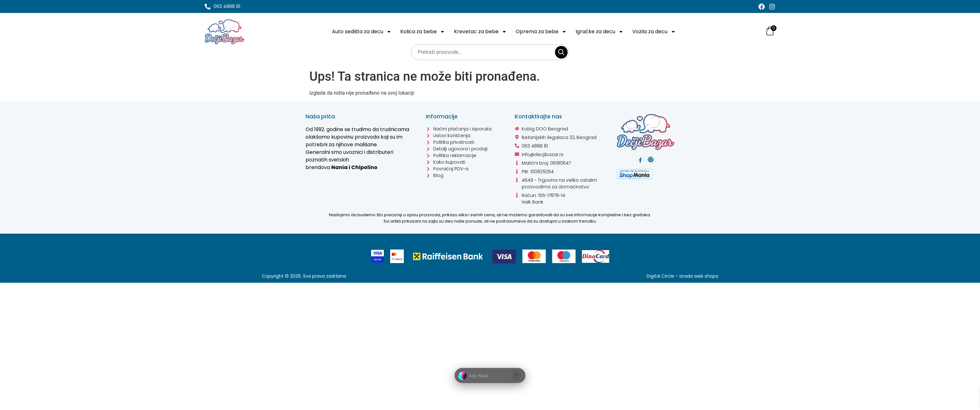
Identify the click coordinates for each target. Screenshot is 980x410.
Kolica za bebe (424, 32)
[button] (490, 376)
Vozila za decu (656, 32)
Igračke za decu (601, 32)
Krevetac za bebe (482, 32)
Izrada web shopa (698, 276)
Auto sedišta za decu (362, 32)
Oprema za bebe (542, 32)
